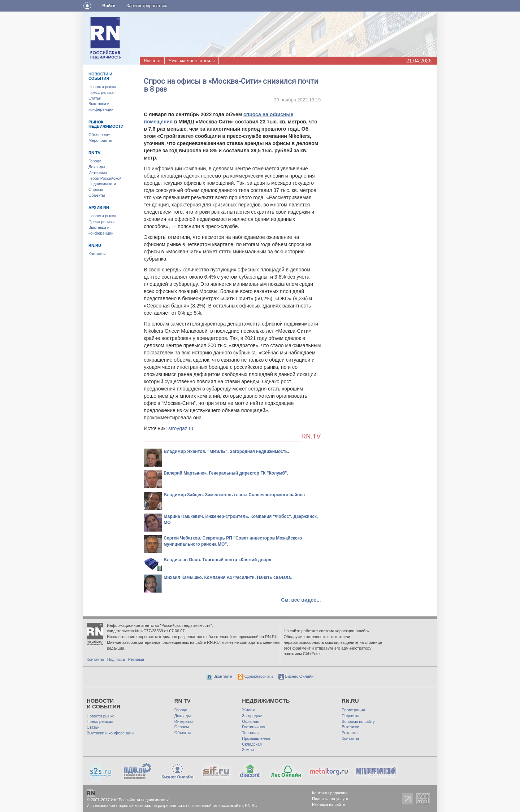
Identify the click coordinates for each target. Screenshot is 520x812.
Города (95, 161)
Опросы (96, 189)
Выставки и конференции (110, 733)
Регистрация (353, 710)
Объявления (100, 135)
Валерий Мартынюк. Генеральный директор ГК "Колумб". (226, 473)
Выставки (350, 727)
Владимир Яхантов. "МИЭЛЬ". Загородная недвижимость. (226, 451)
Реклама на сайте (328, 804)
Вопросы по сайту (358, 721)
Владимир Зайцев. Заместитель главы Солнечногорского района (234, 495)
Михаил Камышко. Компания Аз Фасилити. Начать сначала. (228, 577)
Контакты (97, 254)
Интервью (98, 173)
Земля (248, 750)
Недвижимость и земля (191, 60)
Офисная (250, 721)
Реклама (136, 659)
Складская (252, 744)
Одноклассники (255, 676)
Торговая (250, 733)
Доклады (97, 167)
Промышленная (257, 738)
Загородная (253, 716)
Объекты (97, 195)
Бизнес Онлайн (296, 676)
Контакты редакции (330, 793)
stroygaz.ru (181, 428)
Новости (152, 60)
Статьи (95, 98)
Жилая (248, 710)
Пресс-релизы (101, 92)
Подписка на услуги (330, 799)
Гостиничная (253, 727)
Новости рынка (102, 87)
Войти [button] (109, 6)
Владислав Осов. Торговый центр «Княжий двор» (217, 560)
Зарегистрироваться (147, 6)
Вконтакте (219, 676)
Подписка (116, 659)
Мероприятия (101, 140)
